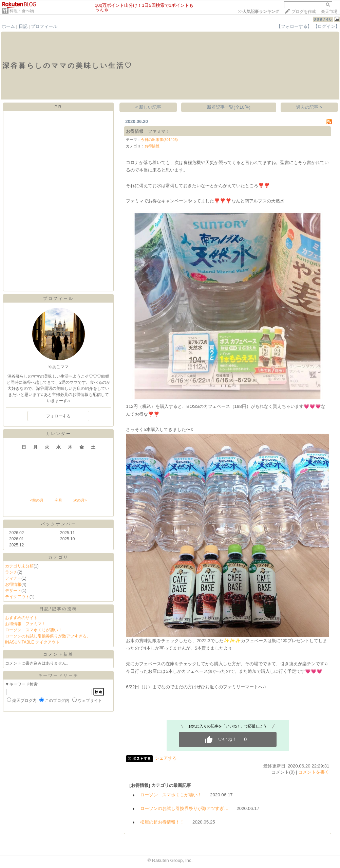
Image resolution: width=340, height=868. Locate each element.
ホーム (8, 26)
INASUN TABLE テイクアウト (32, 642)
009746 (323, 19)
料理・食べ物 (22, 11)
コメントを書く (314, 772)
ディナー (13, 578)
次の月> (80, 500)
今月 (58, 500)
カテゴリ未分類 (19, 566)
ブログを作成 (304, 12)
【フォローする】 (294, 26)
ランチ (11, 572)
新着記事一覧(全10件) (229, 107)
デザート (13, 591)
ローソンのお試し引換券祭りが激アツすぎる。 (48, 636)
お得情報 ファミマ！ (25, 624)
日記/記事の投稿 (58, 609)
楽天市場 (329, 12)
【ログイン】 (326, 26)
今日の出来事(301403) (159, 140)
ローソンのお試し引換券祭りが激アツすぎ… (184, 808)
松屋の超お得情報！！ (162, 822)
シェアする (166, 758)
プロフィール (44, 26)
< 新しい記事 (148, 107)
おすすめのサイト (21, 618)
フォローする (58, 416)
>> (259, 12)
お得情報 (13, 584)
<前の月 (36, 500)
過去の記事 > (309, 107)
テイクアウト (17, 597)
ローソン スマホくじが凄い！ (34, 630)
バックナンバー (59, 524)
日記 (23, 26)
